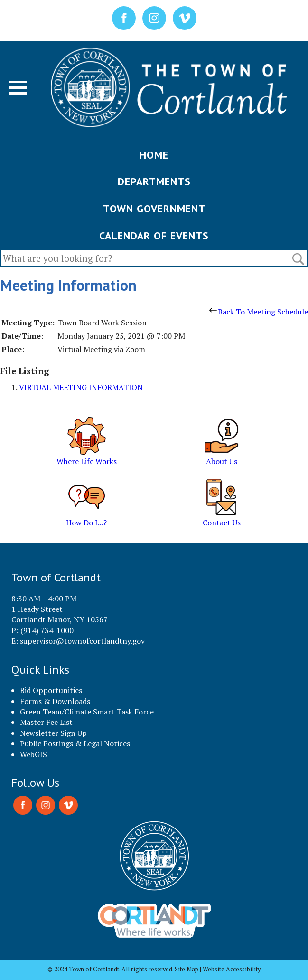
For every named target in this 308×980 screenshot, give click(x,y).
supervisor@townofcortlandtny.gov (82, 641)
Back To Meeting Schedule (259, 312)
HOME (154, 155)
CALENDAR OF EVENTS (154, 236)
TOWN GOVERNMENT (154, 209)
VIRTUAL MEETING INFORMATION (81, 387)
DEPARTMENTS (154, 181)
